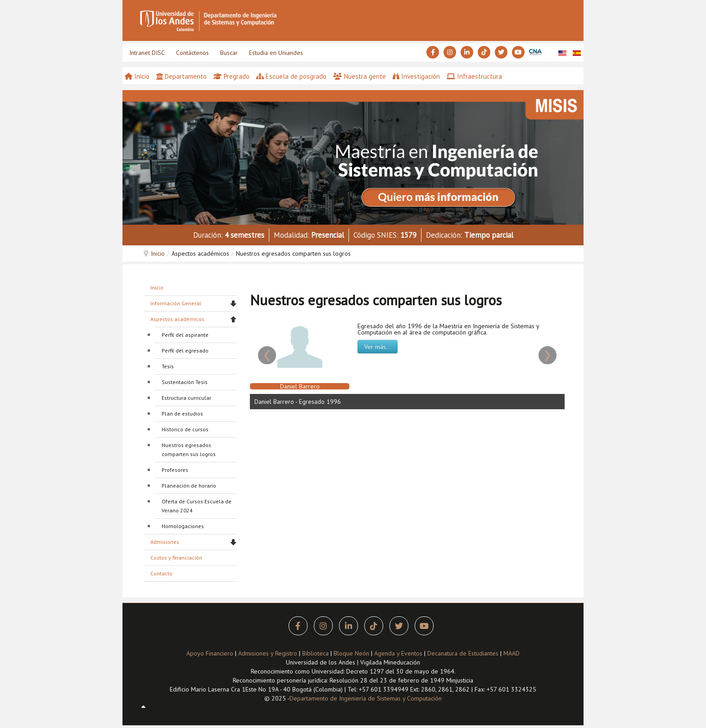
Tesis (168, 366)
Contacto (161, 573)
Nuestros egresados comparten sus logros (189, 450)
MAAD (511, 653)
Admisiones (165, 542)
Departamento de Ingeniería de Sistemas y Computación (366, 698)
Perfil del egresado (185, 350)
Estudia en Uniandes (276, 53)
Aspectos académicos (177, 319)
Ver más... (378, 347)
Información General (176, 303)
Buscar (229, 53)
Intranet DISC (147, 53)
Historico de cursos (185, 429)
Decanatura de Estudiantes (463, 653)
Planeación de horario (189, 486)
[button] (353, 157)
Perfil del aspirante (185, 335)
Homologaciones (183, 526)
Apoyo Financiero (210, 653)
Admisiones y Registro (268, 653)
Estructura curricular (186, 398)
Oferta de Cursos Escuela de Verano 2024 (197, 506)
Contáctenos (192, 53)
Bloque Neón (352, 653)
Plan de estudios (182, 414)
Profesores (175, 470)
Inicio (158, 253)
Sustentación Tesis (185, 382)
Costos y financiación (176, 558)
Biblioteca (315, 653)
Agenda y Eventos (398, 653)
